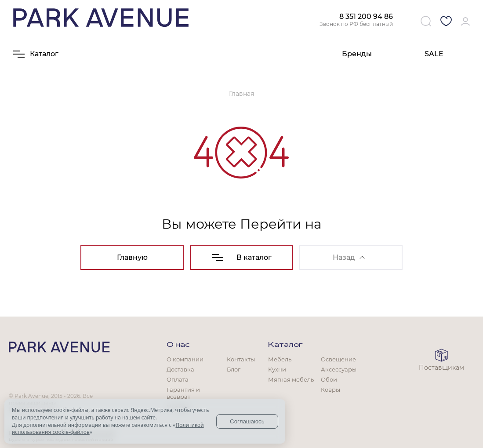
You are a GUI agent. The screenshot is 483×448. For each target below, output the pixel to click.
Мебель (280, 359)
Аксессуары (339, 369)
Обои (329, 379)
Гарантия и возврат (183, 393)
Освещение (338, 359)
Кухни (277, 369)
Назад (349, 257)
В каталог (242, 257)
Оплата (178, 379)
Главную (132, 257)
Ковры (330, 390)
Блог (234, 369)
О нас (178, 345)
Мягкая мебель (291, 379)
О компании (185, 359)
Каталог (285, 345)
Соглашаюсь (247, 421)
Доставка (180, 369)
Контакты (241, 359)
